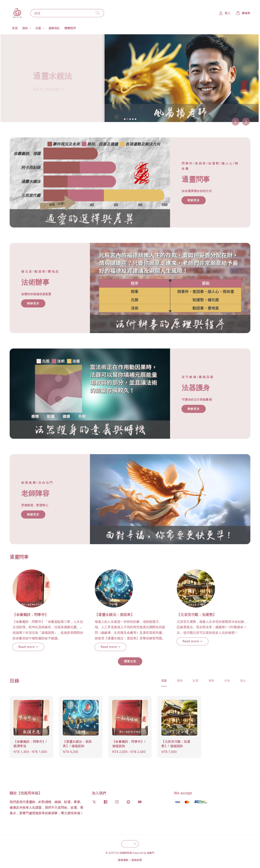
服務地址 (54, 28)
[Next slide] (246, 122)
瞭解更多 (194, 200)
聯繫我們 (70, 28)
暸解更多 (194, 409)
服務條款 (123, 860)
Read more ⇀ (28, 647)
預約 (25, 28)
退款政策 (137, 860)
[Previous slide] (235, 122)
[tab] (124, 119)
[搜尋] (98, 13)
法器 (38, 28)
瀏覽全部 (130, 661)
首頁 (15, 28)
